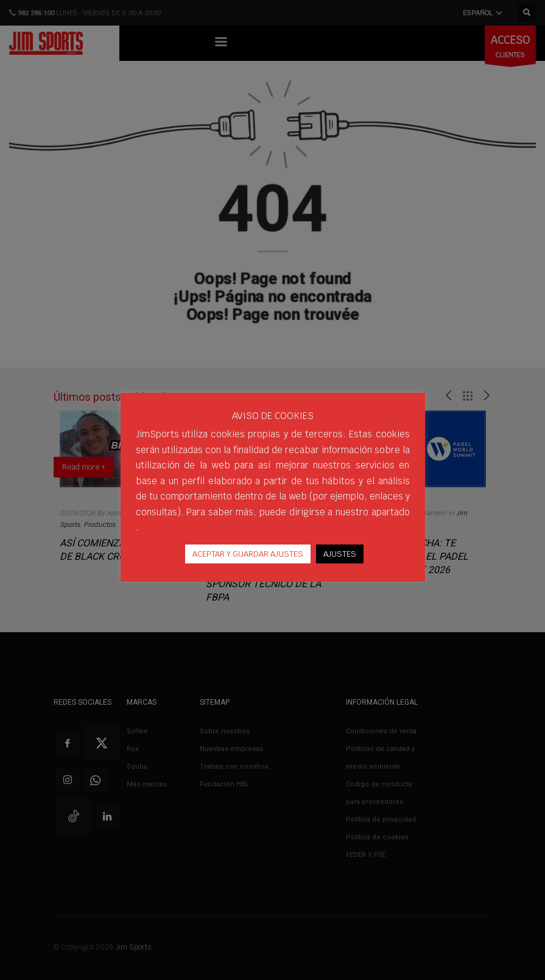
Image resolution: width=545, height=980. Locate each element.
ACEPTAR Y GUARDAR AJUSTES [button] (248, 554)
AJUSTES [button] (340, 554)
